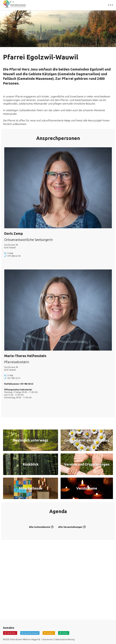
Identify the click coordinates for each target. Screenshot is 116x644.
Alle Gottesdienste (39, 588)
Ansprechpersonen (58, 138)
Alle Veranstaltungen (71, 588)
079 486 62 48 (14, 256)
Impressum (48, 639)
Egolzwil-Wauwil (32, 633)
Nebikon (51, 633)
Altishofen (11, 633)
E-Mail (10, 253)
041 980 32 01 (14, 378)
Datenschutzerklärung (64, 639)
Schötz (66, 633)
